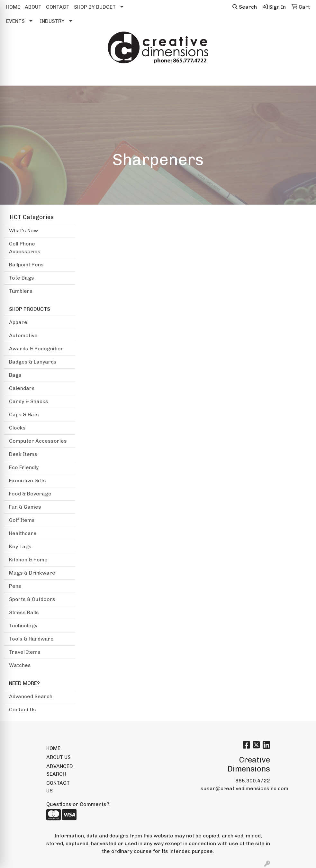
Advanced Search (31, 696)
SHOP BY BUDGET (95, 7)
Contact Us (23, 710)
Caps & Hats (24, 415)
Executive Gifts (27, 480)
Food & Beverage (30, 494)
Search (245, 7)
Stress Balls (24, 612)
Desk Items (23, 454)
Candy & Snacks (29, 401)
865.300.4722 (253, 781)
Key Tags (20, 546)
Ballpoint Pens (26, 265)
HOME (13, 7)
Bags (15, 375)
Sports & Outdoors (32, 599)
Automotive (23, 335)
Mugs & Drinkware (32, 573)
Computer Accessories (38, 441)
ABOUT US (59, 757)
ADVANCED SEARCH (60, 770)
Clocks (17, 428)
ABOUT (33, 7)
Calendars (22, 388)
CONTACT (58, 7)
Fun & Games (25, 507)
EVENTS (15, 21)
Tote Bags (22, 278)
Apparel (19, 322)
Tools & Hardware (31, 639)
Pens (15, 586)
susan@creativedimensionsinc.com (244, 788)
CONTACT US (58, 787)
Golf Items (22, 520)
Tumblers (21, 291)
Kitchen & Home (28, 560)
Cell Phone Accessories (25, 248)
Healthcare (23, 533)
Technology (23, 626)
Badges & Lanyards (33, 362)
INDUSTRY (52, 21)
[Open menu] (303, 76)
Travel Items (25, 652)
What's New (23, 231)
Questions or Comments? (78, 804)
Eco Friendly (24, 467)
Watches (20, 665)
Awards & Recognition (36, 349)
